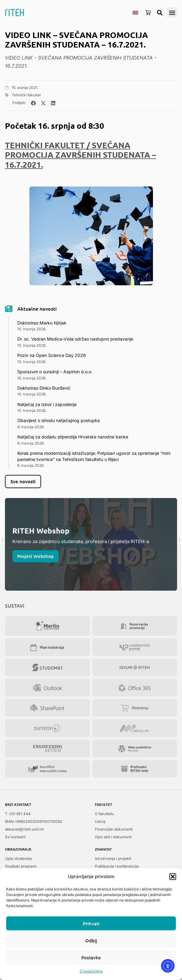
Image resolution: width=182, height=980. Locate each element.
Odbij (91, 940)
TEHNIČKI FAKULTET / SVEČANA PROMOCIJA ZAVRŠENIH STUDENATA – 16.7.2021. (80, 155)
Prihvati (91, 923)
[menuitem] (135, 12)
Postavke (91, 957)
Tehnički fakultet (26, 95)
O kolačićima (91, 971)
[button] (173, 877)
